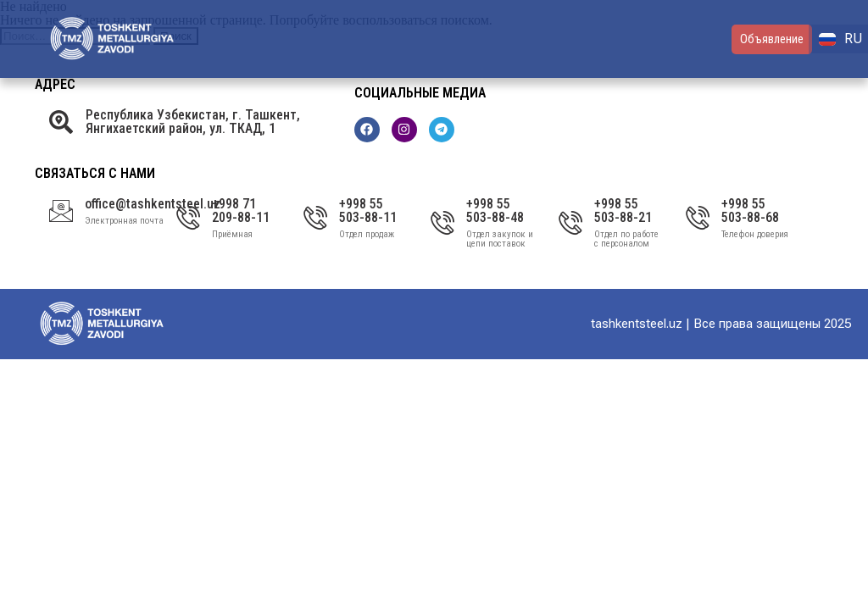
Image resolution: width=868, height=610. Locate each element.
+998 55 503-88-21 (623, 211)
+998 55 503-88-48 (495, 211)
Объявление (772, 39)
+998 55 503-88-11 (368, 211)
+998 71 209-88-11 (241, 211)
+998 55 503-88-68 (750, 211)
